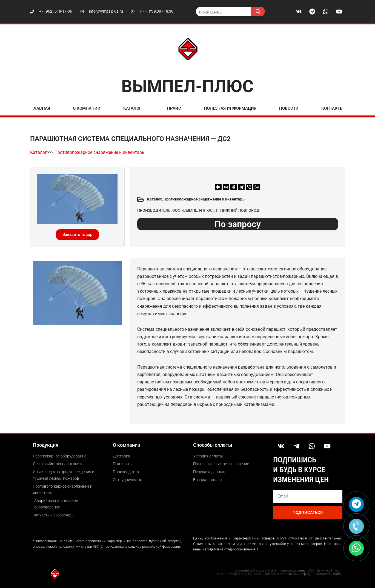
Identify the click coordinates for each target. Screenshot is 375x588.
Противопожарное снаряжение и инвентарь (99, 152)
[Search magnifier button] (258, 12)
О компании (87, 108)
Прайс (174, 108)
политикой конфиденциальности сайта (311, 574)
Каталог (132, 108)
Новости (289, 108)
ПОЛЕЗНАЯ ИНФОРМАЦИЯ (230, 108)
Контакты (332, 108)
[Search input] (224, 12)
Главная (41, 108)
